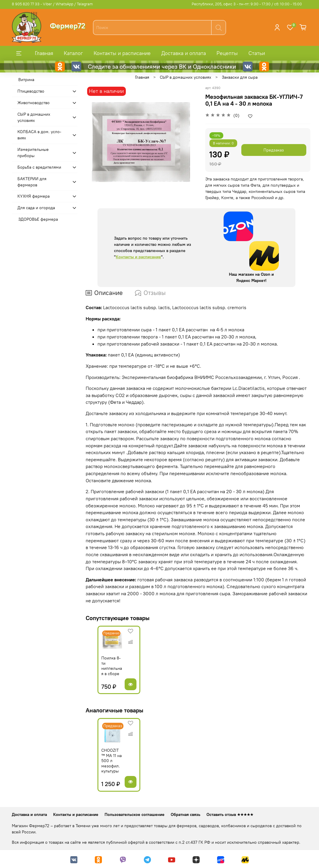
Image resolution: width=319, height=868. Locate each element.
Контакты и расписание (122, 53)
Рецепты (227, 53)
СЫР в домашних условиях (185, 77)
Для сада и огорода (36, 208)
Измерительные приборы (33, 153)
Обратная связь (185, 814)
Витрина (26, 80)
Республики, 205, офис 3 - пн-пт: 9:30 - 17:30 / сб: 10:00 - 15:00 (247, 4)
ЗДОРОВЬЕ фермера (38, 219)
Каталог (73, 53)
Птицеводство (31, 91)
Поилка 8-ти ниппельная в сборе (102, 671)
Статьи (257, 53)
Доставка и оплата (184, 53)
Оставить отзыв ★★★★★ (230, 814)
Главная (44, 53)
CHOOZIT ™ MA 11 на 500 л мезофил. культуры (104, 769)
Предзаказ (274, 150)
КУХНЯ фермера (34, 196)
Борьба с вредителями (39, 167)
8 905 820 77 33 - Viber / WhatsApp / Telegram (52, 4)
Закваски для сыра (240, 77)
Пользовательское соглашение (135, 814)
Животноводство (34, 103)
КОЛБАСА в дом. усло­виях (39, 135)
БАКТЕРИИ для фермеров (32, 182)
